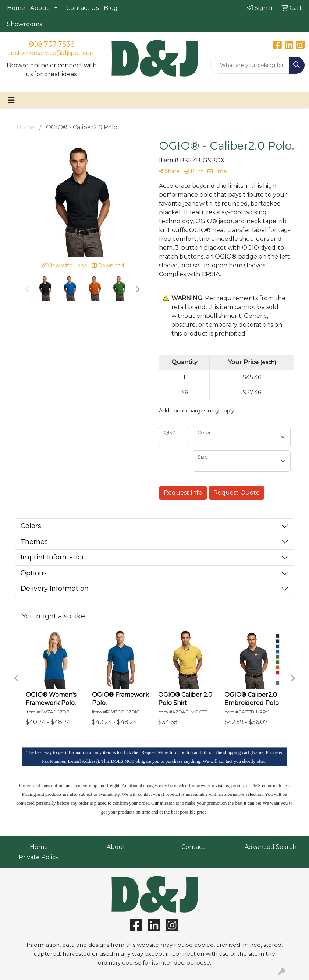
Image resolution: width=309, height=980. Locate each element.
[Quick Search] (250, 65)
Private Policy (39, 857)
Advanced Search (271, 847)
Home (16, 8)
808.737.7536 (52, 44)
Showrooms (24, 24)
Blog (111, 8)
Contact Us (82, 8)
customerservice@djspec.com (51, 53)
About (40, 8)
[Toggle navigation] (11, 100)
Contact (193, 847)
